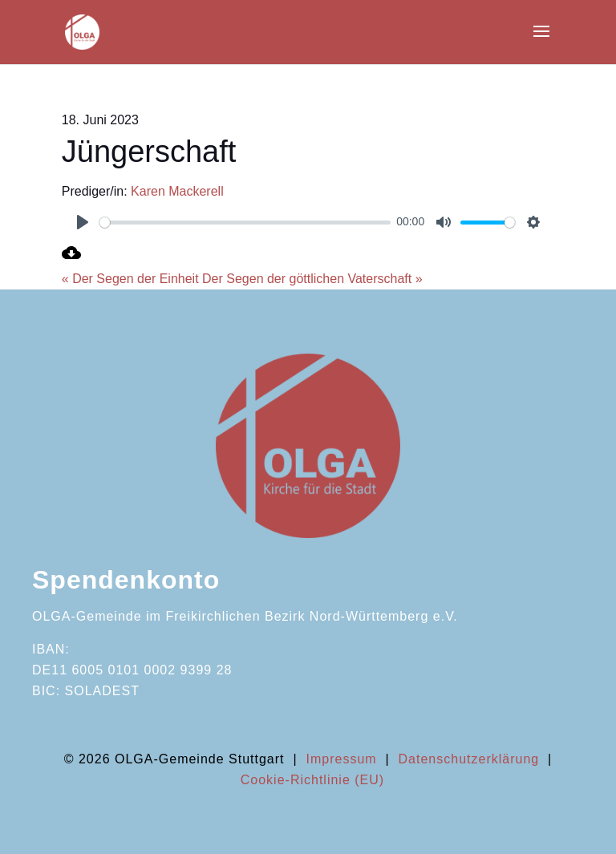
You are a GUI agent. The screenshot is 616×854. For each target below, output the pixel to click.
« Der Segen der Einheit (130, 279)
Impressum (341, 759)
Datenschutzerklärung (469, 759)
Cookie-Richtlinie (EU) (312, 780)
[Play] (83, 222)
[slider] (245, 223)
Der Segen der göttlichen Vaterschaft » (312, 279)
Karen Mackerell (177, 191)
